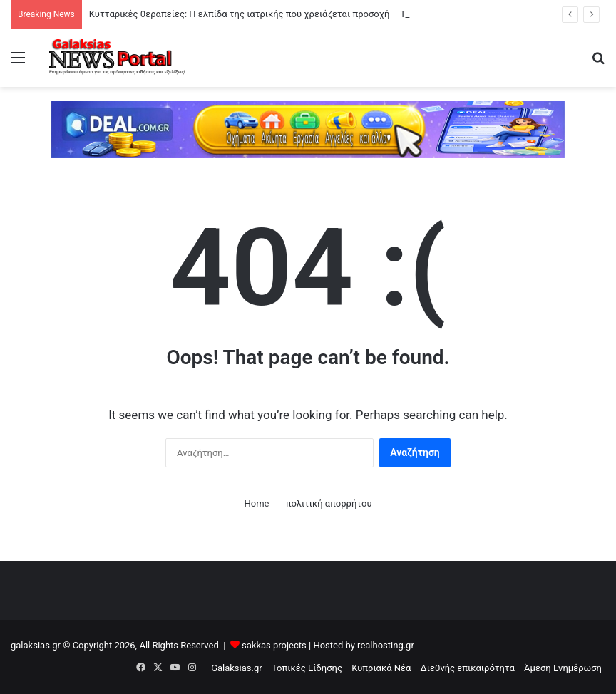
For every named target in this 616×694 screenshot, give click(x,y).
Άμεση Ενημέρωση (563, 668)
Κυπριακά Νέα (381, 668)
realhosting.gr (386, 645)
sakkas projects (274, 645)
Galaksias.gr (237, 668)
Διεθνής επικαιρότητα (468, 668)
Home (256, 503)
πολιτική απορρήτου (329, 503)
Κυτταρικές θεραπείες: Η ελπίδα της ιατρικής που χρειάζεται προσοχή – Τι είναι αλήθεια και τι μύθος (306, 14)
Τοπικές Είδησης (307, 668)
